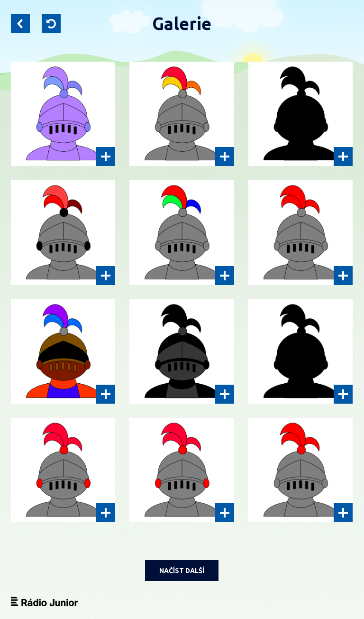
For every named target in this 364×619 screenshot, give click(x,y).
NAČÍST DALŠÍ (182, 571)
